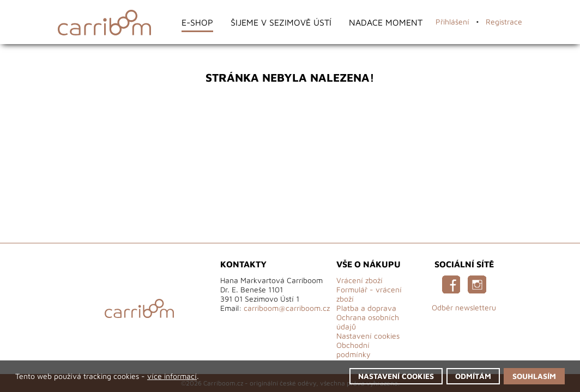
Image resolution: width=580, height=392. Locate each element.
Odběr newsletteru (464, 307)
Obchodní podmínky (354, 350)
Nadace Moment (386, 22)
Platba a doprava (366, 308)
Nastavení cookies (368, 336)
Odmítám (473, 376)
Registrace (504, 22)
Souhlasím (534, 376)
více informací (172, 376)
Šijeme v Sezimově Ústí (281, 22)
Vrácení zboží (360, 280)
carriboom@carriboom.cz (287, 308)
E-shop (197, 22)
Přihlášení (452, 22)
